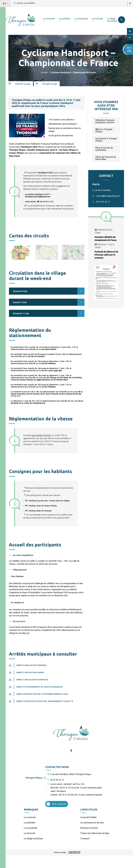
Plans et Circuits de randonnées (104, 149)
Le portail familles (88, 817)
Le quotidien (30, 823)
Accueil (44, 72)
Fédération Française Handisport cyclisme (105, 121)
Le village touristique (33, 838)
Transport (85, 838)
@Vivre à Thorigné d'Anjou (104, 130)
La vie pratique (31, 828)
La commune (30, 817)
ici (28, 633)
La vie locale (29, 833)
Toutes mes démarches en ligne (95, 833)
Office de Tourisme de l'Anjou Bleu (106, 158)
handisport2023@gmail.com (38, 197)
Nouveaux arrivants (89, 828)
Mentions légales (60, 852)
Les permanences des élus (92, 823)
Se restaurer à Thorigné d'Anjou (106, 140)
